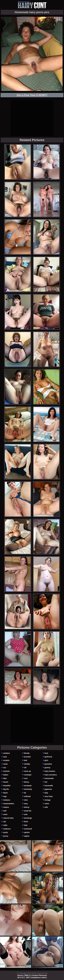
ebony (26, 782)
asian (6, 764)
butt (26, 760)
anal (5, 757)
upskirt (27, 832)
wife (46, 807)
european (28, 786)
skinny (27, 807)
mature (6, 807)
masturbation (9, 804)
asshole (7, 771)
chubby (27, 764)
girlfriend (48, 757)
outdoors (7, 829)
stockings (28, 818)
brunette (27, 757)
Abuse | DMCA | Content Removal (32, 975)
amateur (7, 753)
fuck (46, 753)
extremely (28, 789)
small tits (28, 811)
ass (5, 768)
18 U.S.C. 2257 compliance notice (32, 977)
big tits (6, 789)
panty (6, 832)
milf (5, 811)
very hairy (49, 796)
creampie (28, 775)
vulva (47, 804)
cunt (26, 778)
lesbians (7, 800)
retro (26, 800)
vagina (27, 836)
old (5, 822)
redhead (27, 796)
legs (5, 796)
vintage (48, 800)
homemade (49, 778)
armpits (6, 760)
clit (25, 768)
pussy (6, 836)
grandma (48, 764)
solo (26, 814)
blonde (27, 753)
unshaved (28, 829)
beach (6, 782)
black (6, 793)
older (5, 825)
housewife (49, 786)
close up (27, 771)
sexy (26, 804)
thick (26, 822)
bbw (5, 778)
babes (6, 775)
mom (5, 814)
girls (46, 760)
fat (25, 793)
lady (46, 793)
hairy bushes (50, 771)
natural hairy (8, 818)
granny (47, 768)
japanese (48, 789)
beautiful (7, 786)
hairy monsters (51, 775)
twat (26, 825)
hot (46, 782)
